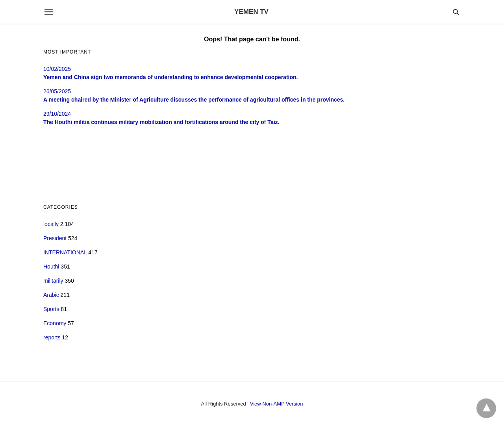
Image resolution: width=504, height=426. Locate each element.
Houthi (51, 267)
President (55, 238)
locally (51, 224)
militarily (53, 281)
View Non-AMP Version (277, 404)
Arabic (51, 295)
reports (52, 337)
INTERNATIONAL (65, 252)
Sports (51, 309)
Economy (55, 323)
